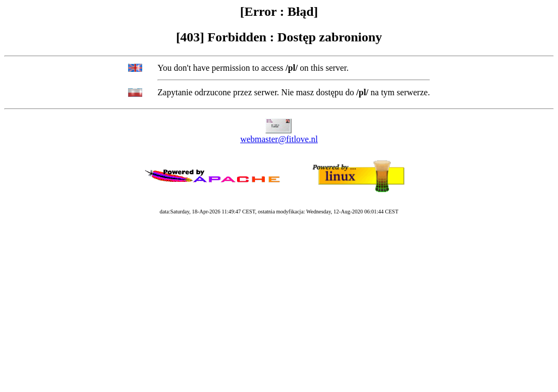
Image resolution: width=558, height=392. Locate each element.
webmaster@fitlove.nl (279, 139)
